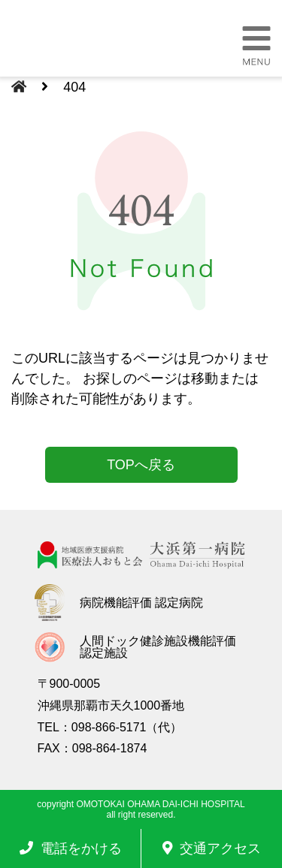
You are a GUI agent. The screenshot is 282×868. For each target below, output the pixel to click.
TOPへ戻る (141, 465)
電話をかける (71, 848)
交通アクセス (212, 848)
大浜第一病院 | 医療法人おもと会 (95, 40)
